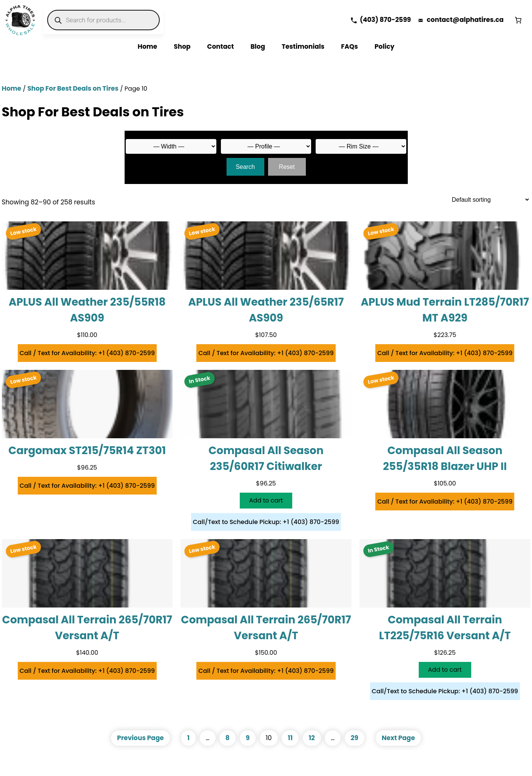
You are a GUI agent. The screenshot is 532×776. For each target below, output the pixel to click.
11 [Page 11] (290, 738)
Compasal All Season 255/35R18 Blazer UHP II (445, 458)
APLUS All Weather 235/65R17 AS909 (266, 310)
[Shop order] (487, 200)
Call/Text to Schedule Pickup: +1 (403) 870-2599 (266, 522)
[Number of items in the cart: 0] (518, 20)
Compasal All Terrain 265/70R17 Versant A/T (87, 628)
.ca (499, 20)
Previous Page (140, 738)
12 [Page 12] (312, 738)
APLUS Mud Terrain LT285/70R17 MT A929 (445, 310)
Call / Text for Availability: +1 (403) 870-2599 (87, 353)
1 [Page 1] (188, 738)
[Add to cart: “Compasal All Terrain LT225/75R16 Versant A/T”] (445, 670)
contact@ (443, 20)
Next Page (398, 738)
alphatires (476, 20)
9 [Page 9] (248, 738)
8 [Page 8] (227, 738)
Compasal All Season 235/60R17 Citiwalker (266, 458)
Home (12, 88)
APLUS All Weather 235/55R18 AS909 (87, 310)
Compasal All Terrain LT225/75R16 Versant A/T (445, 628)
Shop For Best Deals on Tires (73, 88)
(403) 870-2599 (385, 20)
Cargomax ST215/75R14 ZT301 (87, 451)
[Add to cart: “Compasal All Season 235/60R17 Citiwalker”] (266, 501)
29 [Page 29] (355, 738)
